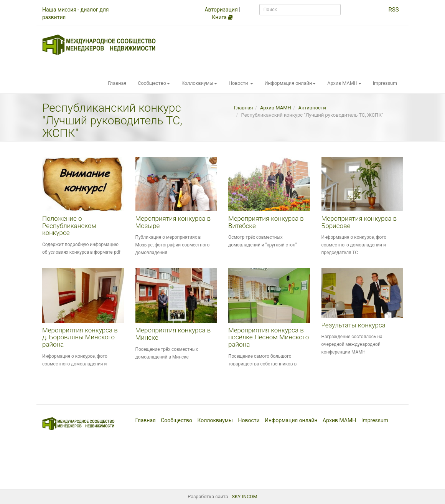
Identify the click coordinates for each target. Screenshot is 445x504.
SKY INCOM (244, 497)
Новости (241, 83)
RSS (393, 10)
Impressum (385, 83)
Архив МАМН (344, 83)
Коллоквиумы (199, 83)
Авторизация (221, 10)
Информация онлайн (290, 83)
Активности (312, 108)
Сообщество (154, 83)
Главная (117, 83)
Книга (223, 17)
